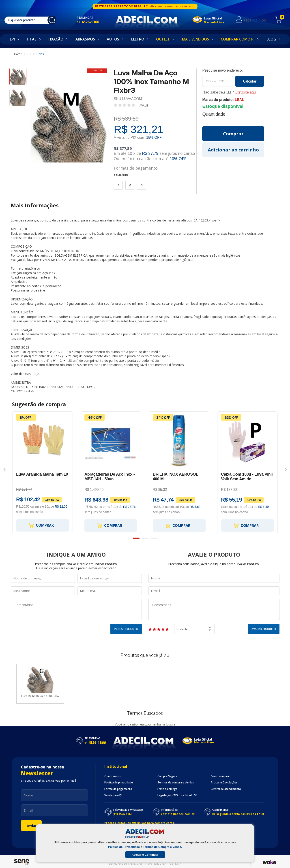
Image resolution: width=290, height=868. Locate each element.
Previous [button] (5, 470)
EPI (12, 39)
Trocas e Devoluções (224, 783)
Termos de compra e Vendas (176, 783)
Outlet (163, 39)
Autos (113, 39)
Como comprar (220, 776)
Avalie (144, 105)
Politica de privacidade (119, 783)
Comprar (41, 525)
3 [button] (154, 538)
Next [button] (286, 470)
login (256, 20)
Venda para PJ (113, 795)
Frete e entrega (167, 789)
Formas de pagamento (136, 168)
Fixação (56, 39)
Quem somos (113, 776)
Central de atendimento (226, 789)
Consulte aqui (246, 92)
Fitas (32, 39)
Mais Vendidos (195, 39)
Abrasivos (85, 39)
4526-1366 (88, 22)
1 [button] (136, 538)
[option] (18, 79)
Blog (271, 39)
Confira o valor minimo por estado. (170, 6)
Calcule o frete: (233, 70)
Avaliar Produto (264, 629)
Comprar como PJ (238, 39)
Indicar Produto (126, 629)
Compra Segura (167, 776)
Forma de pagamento (118, 789)
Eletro (138, 39)
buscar (52, 20)
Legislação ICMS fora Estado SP (177, 795)
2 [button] (145, 538)
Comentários (76, 610)
